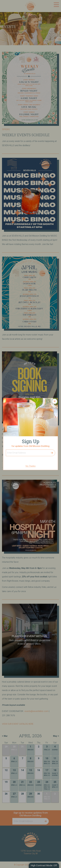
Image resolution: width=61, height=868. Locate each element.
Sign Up (6, 449)
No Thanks (31, 466)
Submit (52, 453)
